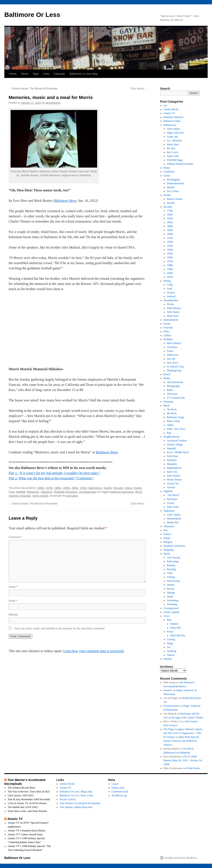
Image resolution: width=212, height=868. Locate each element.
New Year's (173, 363)
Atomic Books (171, 109)
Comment (15, 537)
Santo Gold (173, 156)
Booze (170, 632)
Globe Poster (193, 768)
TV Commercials (176, 398)
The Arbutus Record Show (22, 788)
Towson (171, 487)
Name (13, 587)
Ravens (171, 589)
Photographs (173, 386)
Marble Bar (173, 522)
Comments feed (120, 792)
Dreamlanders (171, 300)
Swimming (173, 600)
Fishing (171, 577)
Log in (115, 784)
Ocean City (173, 483)
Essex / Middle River (178, 452)
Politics (167, 534)
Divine (170, 304)
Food (12, 492)
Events (138, 488)
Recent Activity (68, 799)
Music (167, 406)
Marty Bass (173, 144)
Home (13, 74)
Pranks (167, 538)
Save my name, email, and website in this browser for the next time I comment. (60, 629)
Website (13, 615)
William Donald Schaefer (180, 164)
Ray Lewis (172, 152)
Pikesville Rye (178, 635)
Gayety (171, 503)
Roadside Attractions (66, 492)
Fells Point (172, 456)
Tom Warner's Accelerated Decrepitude (80, 803)
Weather (168, 659)
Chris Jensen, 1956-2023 (21, 795)
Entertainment (171, 320)
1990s (67, 488)
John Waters (173, 312)
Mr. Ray (171, 148)
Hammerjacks (174, 519)
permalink (72, 496)
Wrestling (172, 604)
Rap (169, 433)
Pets (166, 530)
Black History (174, 343)
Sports (167, 554)
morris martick (40, 496)
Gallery (167, 335)
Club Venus (139, 89)
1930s (170, 246)
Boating (171, 565)
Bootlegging (173, 179)
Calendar (60, 74)
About (25, 74)
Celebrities (169, 172)
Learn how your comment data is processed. (94, 651)
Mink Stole (173, 316)
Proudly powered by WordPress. (181, 858)
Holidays (168, 339)
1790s (170, 211)
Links (46, 74)
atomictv (168, 690)
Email (13, 601)
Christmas (172, 347)
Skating (171, 593)
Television (172, 394)
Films (166, 331)
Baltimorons (95, 488)
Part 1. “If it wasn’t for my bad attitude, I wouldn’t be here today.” (55, 473)
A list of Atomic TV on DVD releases (27, 803)
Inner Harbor (173, 476)
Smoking (171, 651)
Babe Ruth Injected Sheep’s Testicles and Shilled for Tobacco (181, 741)
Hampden (172, 464)
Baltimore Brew (65, 201)
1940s (170, 250)
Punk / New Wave (176, 429)
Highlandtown (174, 468)
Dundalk (171, 448)
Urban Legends (172, 612)
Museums (169, 402)
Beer (169, 620)
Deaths (108, 488)
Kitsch (167, 374)
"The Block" (173, 495)
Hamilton (172, 460)
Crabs (170, 285)
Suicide (171, 203)
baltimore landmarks (122, 492)
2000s (75, 488)
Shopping (169, 550)
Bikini (167, 168)
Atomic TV (169, 113)
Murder (171, 187)
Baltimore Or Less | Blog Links (76, 792)
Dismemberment (175, 183)
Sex (169, 647)
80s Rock (172, 413)
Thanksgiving (174, 370)
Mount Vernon (174, 480)
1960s (41, 488)
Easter (170, 351)
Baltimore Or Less (32, 15)
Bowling (171, 569)
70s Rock (172, 409)
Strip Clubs (173, 507)
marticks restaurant (20, 496)
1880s (170, 226)
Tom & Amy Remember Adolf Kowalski (29, 799)
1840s (170, 215)
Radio (170, 390)
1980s (58, 488)
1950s (170, 254)
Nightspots (33, 492)
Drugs (170, 643)
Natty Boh (176, 628)
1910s (170, 238)
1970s (49, 488)
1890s (170, 230)
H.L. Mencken (174, 141)
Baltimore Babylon (173, 117)
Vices (166, 616)
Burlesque (172, 499)
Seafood (171, 296)
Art (165, 105)
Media (167, 378)
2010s (84, 488)
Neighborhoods (172, 437)
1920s (170, 242)
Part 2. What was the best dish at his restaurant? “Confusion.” (51, 478)
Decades (118, 488)
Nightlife (21, 492)
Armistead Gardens (177, 441)
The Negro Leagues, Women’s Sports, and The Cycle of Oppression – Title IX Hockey (183, 733)
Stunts (170, 596)
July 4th (171, 359)
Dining (129, 488)
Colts (169, 573)
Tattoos (171, 655)
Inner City (172, 472)
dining (138, 492)
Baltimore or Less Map (84, 74)
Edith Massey (174, 308)
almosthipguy (53, 103)
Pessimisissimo (171, 706)
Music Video (173, 421)
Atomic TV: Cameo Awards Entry (25, 834)
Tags (36, 74)
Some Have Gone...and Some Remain (27, 811)
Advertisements (175, 382)
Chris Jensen (173, 129)
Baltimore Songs (175, 417)
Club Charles (174, 515)
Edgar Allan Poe (175, 133)
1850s (170, 218)
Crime (167, 176)
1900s (170, 234)
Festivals (168, 328)
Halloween (172, 355)
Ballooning (173, 561)
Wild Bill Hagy (175, 160)
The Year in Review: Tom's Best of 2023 (29, 792)
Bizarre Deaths (175, 199)
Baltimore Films (172, 121)
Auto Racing (173, 558)
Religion (168, 542)
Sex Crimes (173, 191)
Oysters (171, 293)
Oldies (170, 425)
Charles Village (175, 445)
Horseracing (173, 581)
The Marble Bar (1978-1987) (23, 807)
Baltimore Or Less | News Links (76, 795)
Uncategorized (88, 492)
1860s (170, 222)
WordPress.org (119, 795)
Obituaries (46, 492)
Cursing (171, 639)
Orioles (171, 585)
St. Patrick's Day (175, 367)
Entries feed (118, 788)
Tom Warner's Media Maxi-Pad (76, 807)
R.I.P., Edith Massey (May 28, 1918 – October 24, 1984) (183, 760)
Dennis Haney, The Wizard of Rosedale (33, 89)
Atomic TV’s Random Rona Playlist (27, 831)
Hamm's (175, 624)
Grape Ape (172, 137)
